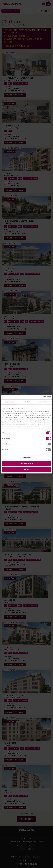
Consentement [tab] (9, 402)
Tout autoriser (26, 458)
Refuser (26, 469)
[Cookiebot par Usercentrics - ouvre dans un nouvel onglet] (43, 397)
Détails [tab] (27, 402)
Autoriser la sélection (26, 464)
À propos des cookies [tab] (44, 402)
